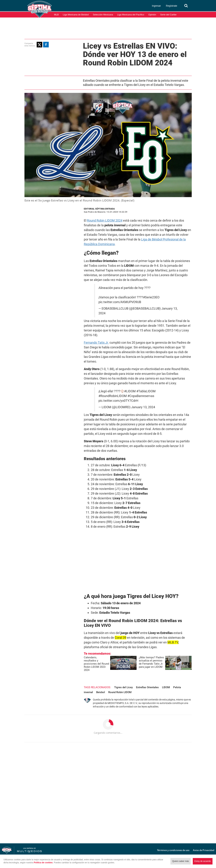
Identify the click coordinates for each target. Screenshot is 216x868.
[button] (39, 45)
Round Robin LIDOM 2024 (105, 220)
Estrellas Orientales (147, 687)
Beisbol (101, 692)
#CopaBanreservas (141, 396)
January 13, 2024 (143, 407)
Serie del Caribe (168, 15)
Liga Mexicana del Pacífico (131, 15)
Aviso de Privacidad (204, 850)
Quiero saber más (180, 861)
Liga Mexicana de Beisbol (76, 15)
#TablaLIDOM (146, 391)
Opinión (152, 15)
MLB (56, 15)
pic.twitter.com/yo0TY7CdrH (118, 401)
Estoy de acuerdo (203, 861)
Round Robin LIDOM (120, 692)
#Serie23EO (151, 297)
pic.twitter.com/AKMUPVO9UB (120, 302)
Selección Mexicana (103, 15)
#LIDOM (130, 391)
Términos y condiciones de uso (173, 850)
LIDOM (166, 687)
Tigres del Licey (123, 687)
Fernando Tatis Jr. (96, 343)
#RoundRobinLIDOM (113, 396)
